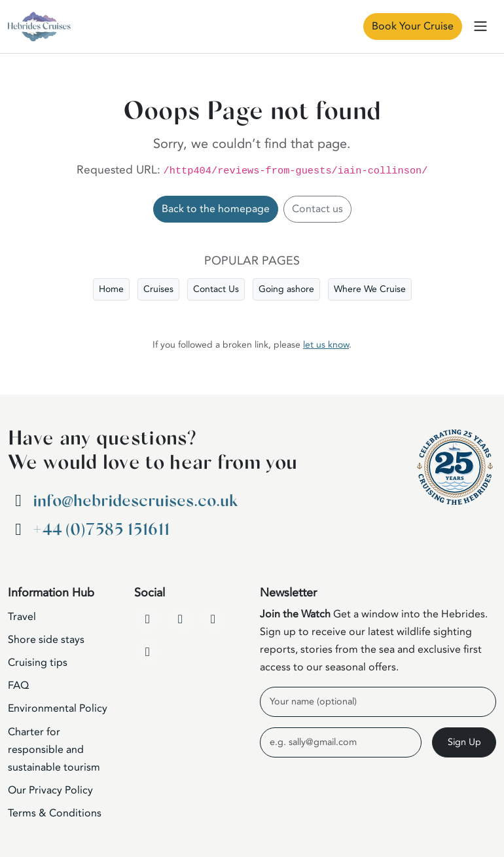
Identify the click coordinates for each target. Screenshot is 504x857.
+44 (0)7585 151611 (101, 530)
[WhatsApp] (148, 652)
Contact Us (216, 289)
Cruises (158, 289)
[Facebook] (148, 619)
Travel (22, 617)
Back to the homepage (216, 209)
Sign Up (464, 742)
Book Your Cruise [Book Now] (413, 26)
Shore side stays (46, 640)
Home (111, 289)
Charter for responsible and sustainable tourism (54, 750)
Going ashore (286, 289)
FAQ (18, 685)
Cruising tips (38, 663)
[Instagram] (213, 619)
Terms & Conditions (55, 813)
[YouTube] (181, 619)
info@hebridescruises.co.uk (135, 501)
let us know (326, 345)
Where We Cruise (370, 289)
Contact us (317, 209)
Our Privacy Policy (50, 790)
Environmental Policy (58, 708)
